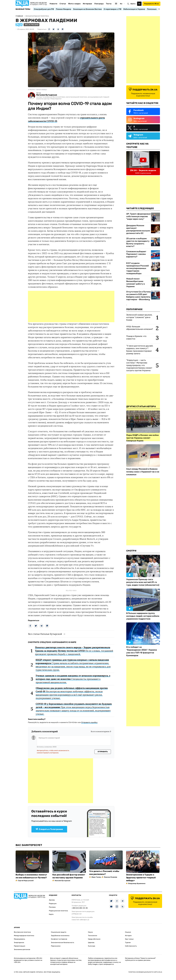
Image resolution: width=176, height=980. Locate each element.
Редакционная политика (58, 911)
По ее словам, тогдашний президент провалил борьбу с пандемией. (74, 651)
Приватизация (20, 946)
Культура (92, 946)
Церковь (91, 943)
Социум (128, 932)
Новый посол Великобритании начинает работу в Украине (136, 283)
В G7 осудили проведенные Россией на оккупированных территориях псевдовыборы (137, 268)
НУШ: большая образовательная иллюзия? (140, 328)
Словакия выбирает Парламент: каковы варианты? (136, 254)
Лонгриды (99, 4)
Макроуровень (19, 939)
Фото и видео (74, 4)
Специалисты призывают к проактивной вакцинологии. (73, 679)
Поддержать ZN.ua (151, 4)
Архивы (52, 900)
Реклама (52, 907)
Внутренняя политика (22, 932)
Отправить (103, 752)
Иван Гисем (96, 877)
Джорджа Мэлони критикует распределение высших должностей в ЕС (138, 229)
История (128, 936)
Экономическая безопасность (63, 943)
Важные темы (23, 9)
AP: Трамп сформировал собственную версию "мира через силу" (138, 216)
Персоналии (56, 946)
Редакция (53, 904)
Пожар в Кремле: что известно (136, 337)
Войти (133, 4)
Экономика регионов (22, 949)
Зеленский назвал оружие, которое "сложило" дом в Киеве (139, 317)
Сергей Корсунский (26, 881)
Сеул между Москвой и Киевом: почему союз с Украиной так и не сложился (143, 472)
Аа (139, 4)
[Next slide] (159, 9)
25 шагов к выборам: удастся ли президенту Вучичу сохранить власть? (138, 242)
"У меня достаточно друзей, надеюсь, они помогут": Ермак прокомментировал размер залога (140, 350)
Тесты (109, 4)
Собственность (131, 946)
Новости (53, 4)
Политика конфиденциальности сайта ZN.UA (145, 972)
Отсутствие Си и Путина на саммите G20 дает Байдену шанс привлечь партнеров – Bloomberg (138, 296)
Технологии (93, 936)
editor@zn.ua (84, 920)
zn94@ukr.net (77, 914)
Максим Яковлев (111, 877)
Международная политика (24, 936)
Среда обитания (94, 939)
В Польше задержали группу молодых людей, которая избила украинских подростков (143, 616)
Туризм (128, 943)
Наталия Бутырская (47, 95)
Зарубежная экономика (60, 936)
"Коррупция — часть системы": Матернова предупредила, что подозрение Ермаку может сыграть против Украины (139, 365)
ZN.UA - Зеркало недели (143, 170)
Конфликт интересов (59, 939)
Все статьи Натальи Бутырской (45, 634)
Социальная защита (59, 932)
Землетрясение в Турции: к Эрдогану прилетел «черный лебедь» (141, 878)
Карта (51, 914)
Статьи (63, 4)
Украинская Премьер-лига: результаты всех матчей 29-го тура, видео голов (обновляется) (143, 582)
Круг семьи (129, 939)
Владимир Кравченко (137, 883)
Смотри (131, 551)
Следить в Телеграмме (49, 829)
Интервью (87, 4)
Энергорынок (19, 943)
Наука (90, 932)
